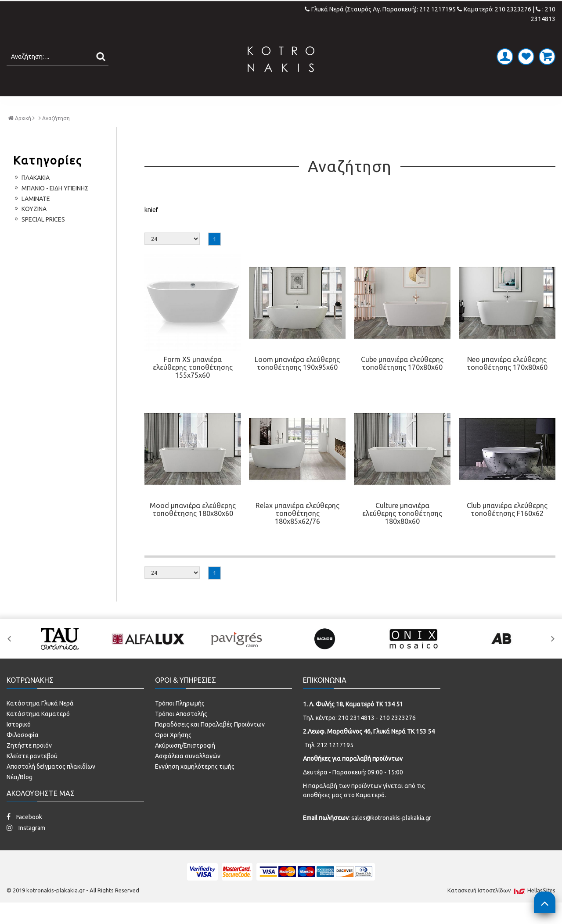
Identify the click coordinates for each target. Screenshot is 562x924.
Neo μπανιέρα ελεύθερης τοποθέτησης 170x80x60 (507, 382)
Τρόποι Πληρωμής (180, 722)
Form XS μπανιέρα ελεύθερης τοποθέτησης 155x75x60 (193, 386)
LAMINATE (304, 105)
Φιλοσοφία (23, 753)
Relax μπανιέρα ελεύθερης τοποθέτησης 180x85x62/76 (297, 532)
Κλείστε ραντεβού (32, 774)
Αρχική (21, 136)
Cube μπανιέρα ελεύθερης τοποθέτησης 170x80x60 (402, 382)
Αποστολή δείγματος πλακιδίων (51, 785)
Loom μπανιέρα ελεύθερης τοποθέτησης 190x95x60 (297, 382)
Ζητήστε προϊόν (29, 764)
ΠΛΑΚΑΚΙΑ (129, 105)
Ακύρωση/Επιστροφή (185, 764)
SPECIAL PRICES (423, 105)
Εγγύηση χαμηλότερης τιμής (195, 785)
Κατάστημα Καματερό (38, 732)
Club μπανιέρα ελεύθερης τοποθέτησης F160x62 (507, 528)
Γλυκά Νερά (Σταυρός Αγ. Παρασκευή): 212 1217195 (381, 9)
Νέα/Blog (20, 795)
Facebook (24, 835)
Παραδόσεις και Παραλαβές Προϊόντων (210, 743)
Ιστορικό (19, 743)
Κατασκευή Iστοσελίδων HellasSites (501, 909)
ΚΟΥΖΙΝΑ (358, 105)
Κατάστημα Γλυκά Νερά (40, 722)
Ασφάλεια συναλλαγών (188, 774)
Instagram (26, 846)
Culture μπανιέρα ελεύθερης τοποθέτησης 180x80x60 (402, 532)
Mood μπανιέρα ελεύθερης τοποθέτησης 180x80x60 (193, 528)
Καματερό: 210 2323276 (494, 9)
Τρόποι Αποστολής (181, 732)
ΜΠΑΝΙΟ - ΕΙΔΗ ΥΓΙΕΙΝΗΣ (216, 105)
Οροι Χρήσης (173, 753)
